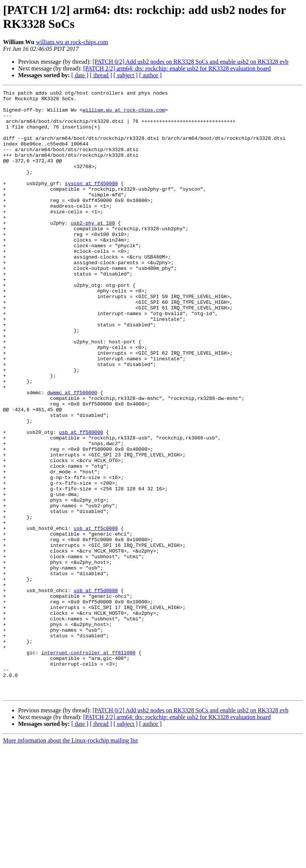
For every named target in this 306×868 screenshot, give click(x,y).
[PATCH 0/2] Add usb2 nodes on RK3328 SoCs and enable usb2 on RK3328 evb (190, 62)
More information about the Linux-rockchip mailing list (70, 861)
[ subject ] (126, 75)
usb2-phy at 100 (93, 250)
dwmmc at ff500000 (72, 453)
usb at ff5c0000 (96, 616)
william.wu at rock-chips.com (72, 42)
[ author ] (151, 75)
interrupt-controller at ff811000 (88, 765)
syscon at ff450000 (91, 202)
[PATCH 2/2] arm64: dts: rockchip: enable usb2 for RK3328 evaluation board (177, 68)
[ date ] (80, 75)
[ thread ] (101, 75)
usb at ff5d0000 (96, 691)
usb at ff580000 (81, 501)
